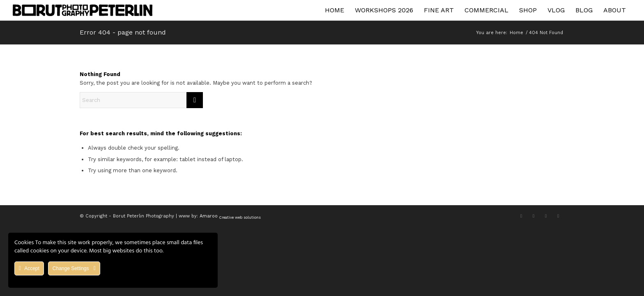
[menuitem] (335, 10)
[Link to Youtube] (546, 216)
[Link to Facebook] (534, 216)
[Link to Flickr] (558, 216)
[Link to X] (521, 216)
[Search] (141, 100)
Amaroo (230, 216)
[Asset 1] (83, 10)
